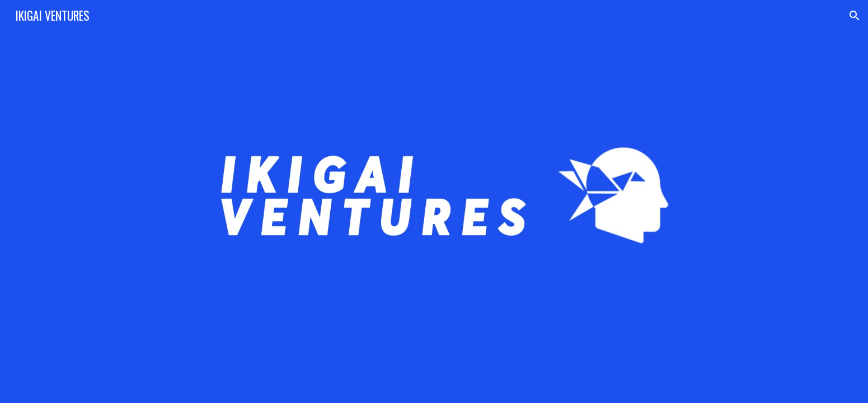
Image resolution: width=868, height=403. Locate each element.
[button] (855, 16)
